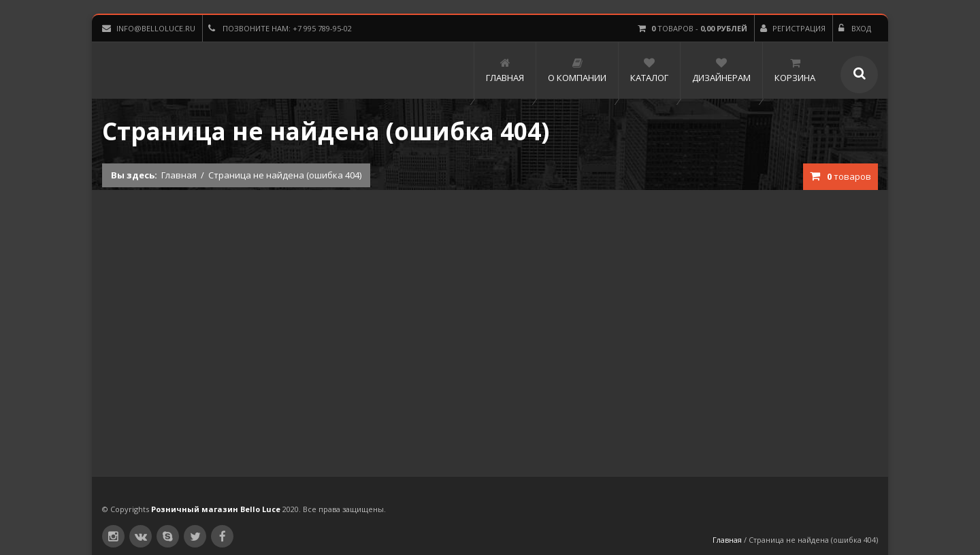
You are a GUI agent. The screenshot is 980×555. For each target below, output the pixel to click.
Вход (855, 28)
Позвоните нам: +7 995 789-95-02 (280, 28)
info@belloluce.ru (149, 28)
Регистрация (793, 28)
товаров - (692, 28)
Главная (179, 175)
